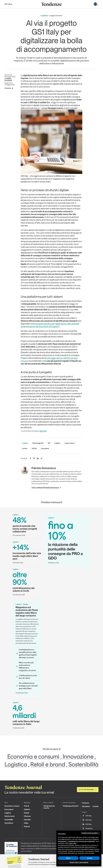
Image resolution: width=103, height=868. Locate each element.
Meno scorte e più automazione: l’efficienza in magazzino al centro (26, 666)
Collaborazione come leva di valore (26, 677)
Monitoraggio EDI (38, 443)
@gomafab (43, 431)
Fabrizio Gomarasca (8, 79)
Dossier (27, 813)
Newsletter (86, 806)
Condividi (9, 88)
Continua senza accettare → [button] (90, 833)
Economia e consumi (33, 756)
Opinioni (27, 809)
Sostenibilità (83, 764)
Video (26, 823)
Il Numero (27, 816)
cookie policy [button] (72, 843)
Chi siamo (86, 803)
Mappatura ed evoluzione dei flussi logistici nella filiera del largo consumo (27, 611)
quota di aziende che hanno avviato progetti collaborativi (27, 525)
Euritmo (25, 448)
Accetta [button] (90, 858)
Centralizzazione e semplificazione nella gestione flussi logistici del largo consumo (26, 654)
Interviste (27, 820)
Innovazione (45, 448)
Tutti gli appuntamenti (70, 806)
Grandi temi (9, 823)
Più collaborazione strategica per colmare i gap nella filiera (27, 686)
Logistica (25, 443)
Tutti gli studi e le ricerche (49, 807)
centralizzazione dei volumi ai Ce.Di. (27, 582)
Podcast (27, 826)
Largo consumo (70, 443)
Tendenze (87, 828)
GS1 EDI (34, 448)
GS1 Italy (87, 816)
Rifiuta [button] (68, 858)
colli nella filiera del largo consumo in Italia (27, 715)
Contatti (95, 806)
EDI (49, 443)
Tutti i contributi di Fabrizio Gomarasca (46, 488)
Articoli (26, 806)
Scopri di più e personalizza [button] (79, 862)
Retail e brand (48, 764)
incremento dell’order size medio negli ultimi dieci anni (27, 552)
